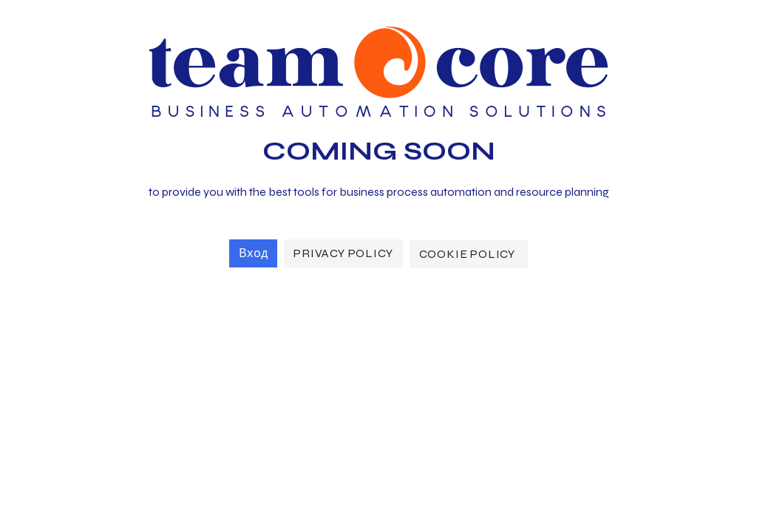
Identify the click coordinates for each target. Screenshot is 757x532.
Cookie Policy (469, 254)
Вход (253, 253)
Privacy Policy (343, 253)
